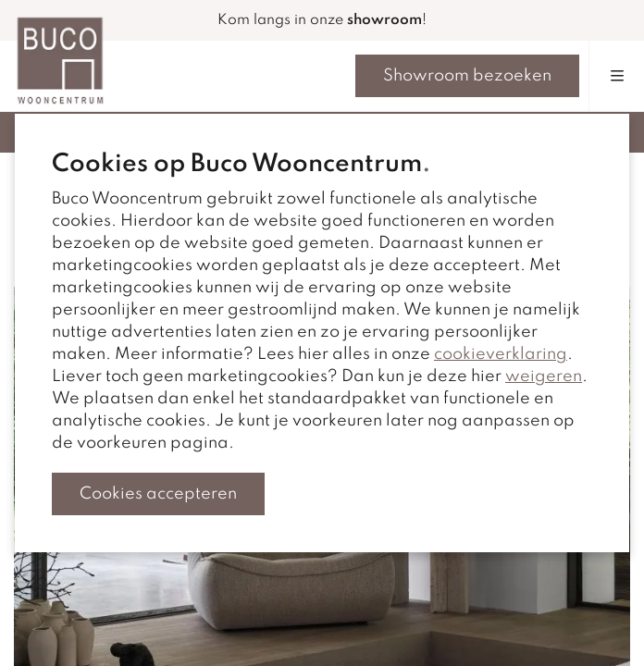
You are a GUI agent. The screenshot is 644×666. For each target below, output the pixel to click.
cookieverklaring (501, 354)
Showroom (467, 76)
